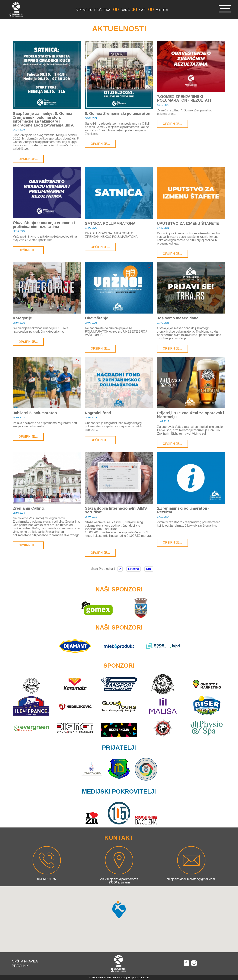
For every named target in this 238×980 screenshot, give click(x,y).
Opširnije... (28, 159)
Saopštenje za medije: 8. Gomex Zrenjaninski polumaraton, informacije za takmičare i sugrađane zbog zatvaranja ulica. (43, 119)
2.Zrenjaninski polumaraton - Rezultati (183, 510)
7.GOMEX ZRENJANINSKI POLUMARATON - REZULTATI (184, 99)
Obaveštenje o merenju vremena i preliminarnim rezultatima (44, 225)
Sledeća (133, 569)
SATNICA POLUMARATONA (110, 224)
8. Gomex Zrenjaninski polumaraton (118, 114)
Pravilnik (20, 966)
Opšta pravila (25, 961)
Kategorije (22, 318)
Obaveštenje (97, 318)
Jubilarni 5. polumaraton (35, 413)
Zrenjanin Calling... (30, 508)
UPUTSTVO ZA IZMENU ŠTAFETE (188, 224)
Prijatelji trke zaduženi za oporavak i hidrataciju (191, 415)
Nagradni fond (98, 413)
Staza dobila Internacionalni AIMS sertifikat (116, 510)
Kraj (149, 569)
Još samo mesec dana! (178, 318)
